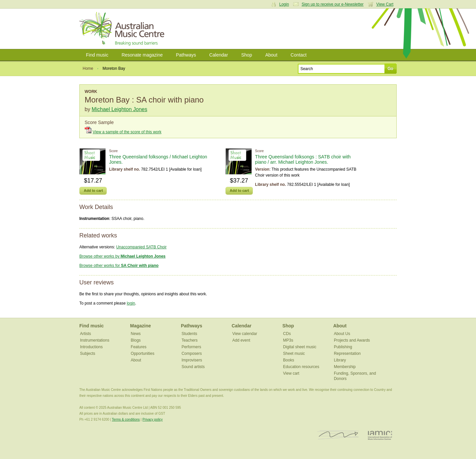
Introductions (91, 347)
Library (340, 360)
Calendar (219, 55)
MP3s (288, 340)
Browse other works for (119, 266)
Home (88, 68)
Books (288, 360)
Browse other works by (122, 256)
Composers (192, 354)
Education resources (301, 367)
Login (284, 4)
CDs (287, 334)
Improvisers (192, 360)
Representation (347, 354)
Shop (247, 55)
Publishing (343, 347)
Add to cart (93, 190)
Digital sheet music (300, 347)
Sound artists (193, 367)
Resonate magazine (142, 55)
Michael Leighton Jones (119, 109)
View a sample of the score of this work (127, 132)
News (136, 334)
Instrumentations (95, 340)
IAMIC (380, 435)
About (271, 55)
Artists (85, 334)
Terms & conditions (126, 419)
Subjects (88, 354)
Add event (241, 340)
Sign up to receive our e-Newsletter (332, 4)
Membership (345, 367)
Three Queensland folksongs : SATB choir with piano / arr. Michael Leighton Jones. (303, 159)
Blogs (136, 340)
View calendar (245, 334)
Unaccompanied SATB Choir (141, 247)
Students (189, 334)
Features (139, 347)
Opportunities (143, 354)
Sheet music (294, 354)
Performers (191, 347)
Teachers (190, 340)
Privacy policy (153, 419)
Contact (298, 55)
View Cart (385, 4)
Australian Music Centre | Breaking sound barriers (123, 29)
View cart (291, 373)
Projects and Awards (352, 340)
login (131, 303)
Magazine (141, 326)
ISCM (338, 435)
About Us (342, 334)
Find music (97, 55)
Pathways (186, 55)
